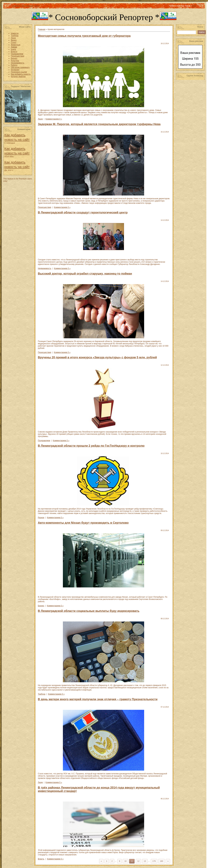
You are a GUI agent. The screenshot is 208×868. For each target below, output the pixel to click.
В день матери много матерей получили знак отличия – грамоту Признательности (98, 699)
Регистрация (28, 6)
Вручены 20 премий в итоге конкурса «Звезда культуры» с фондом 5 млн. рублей (97, 357)
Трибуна (42, 694)
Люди (40, 119)
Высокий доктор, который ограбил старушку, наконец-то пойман (85, 274)
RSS (194, 6)
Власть (41, 859)
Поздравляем (44, 441)
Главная (16, 6)
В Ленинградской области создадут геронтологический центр (83, 213)
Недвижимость (45, 268)
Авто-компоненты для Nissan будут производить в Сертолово (83, 523)
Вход (37, 6)
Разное (41, 518)
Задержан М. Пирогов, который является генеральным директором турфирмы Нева (99, 124)
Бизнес (41, 606)
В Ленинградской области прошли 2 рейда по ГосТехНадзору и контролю (91, 446)
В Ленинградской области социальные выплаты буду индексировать (89, 611)
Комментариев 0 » (54, 119)
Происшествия (45, 207)
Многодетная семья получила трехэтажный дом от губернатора (84, 36)
